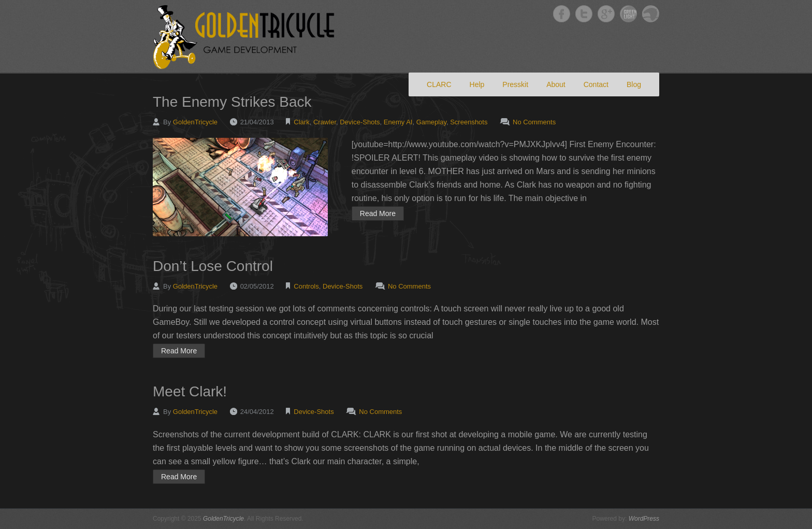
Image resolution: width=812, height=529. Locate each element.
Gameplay (431, 122)
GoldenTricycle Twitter (584, 14)
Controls (306, 286)
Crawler (325, 122)
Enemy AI (398, 122)
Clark (301, 122)
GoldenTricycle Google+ (606, 14)
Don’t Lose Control (213, 266)
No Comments (534, 122)
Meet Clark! (190, 391)
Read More (378, 213)
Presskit (515, 84)
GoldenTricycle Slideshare (651, 14)
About (556, 84)
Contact (596, 84)
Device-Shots (360, 122)
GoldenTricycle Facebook (562, 14)
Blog (634, 84)
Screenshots (469, 122)
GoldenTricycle (195, 122)
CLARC (439, 84)
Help (477, 84)
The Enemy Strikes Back (232, 102)
